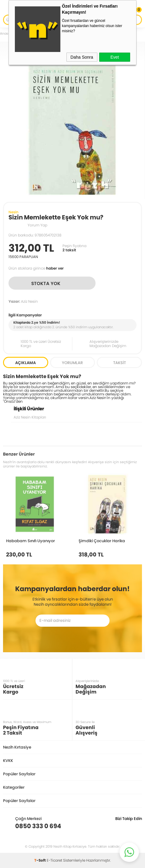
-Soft (40, 860)
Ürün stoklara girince (36, 268)
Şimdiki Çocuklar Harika (102, 541)
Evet (115, 57)
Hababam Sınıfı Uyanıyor (30, 541)
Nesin (13, 212)
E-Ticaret (54, 860)
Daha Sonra (82, 57)
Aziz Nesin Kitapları (30, 417)
